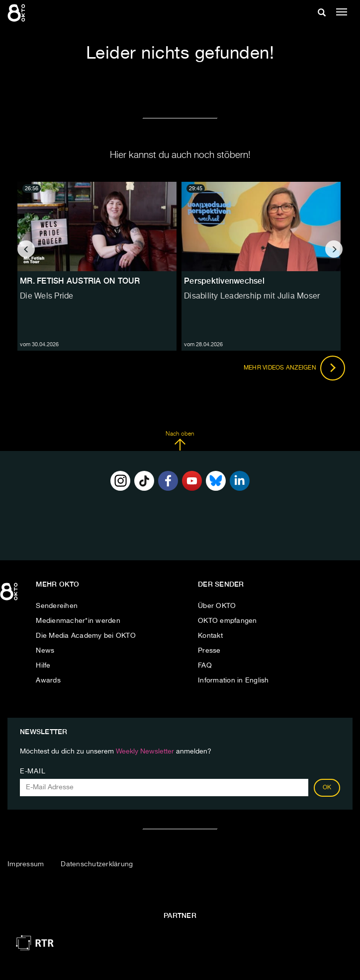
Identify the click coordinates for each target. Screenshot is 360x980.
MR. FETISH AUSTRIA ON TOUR (80, 281)
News (45, 651)
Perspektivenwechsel (224, 281)
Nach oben (180, 441)
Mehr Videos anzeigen (294, 368)
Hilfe (43, 666)
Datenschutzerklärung (97, 864)
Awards (48, 680)
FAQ (205, 666)
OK (327, 788)
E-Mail (33, 771)
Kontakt (210, 636)
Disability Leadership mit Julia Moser (252, 297)
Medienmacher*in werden (78, 621)
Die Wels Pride (47, 297)
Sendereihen (57, 606)
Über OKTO (217, 606)
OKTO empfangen (227, 621)
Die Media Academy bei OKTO (86, 636)
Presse (209, 651)
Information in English (233, 680)
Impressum (26, 864)
